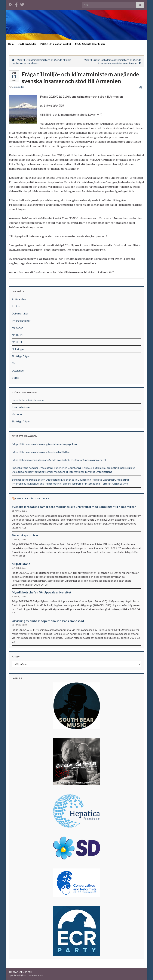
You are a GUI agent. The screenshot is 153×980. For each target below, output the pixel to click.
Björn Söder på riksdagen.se (28, 400)
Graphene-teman (35, 975)
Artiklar (16, 306)
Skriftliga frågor (21, 356)
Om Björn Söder (27, 44)
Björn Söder (18, 87)
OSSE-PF (17, 342)
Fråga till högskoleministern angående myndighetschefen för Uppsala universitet (59, 460)
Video (15, 378)
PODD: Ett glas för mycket (56, 44)
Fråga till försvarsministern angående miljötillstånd (41, 452)
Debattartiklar (20, 313)
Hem (11, 44)
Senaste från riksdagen (32, 499)
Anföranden (19, 299)
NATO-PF (18, 335)
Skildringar (18, 349)
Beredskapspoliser (25, 535)
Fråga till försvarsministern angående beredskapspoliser (44, 444)
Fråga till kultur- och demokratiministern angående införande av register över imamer (112, 61)
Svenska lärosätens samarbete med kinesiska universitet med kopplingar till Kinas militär (74, 507)
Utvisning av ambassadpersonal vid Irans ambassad (48, 621)
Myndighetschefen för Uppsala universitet (42, 592)
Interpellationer (21, 321)
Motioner (17, 328)
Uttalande (18, 371)
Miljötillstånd (21, 564)
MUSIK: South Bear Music (90, 44)
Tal (14, 363)
